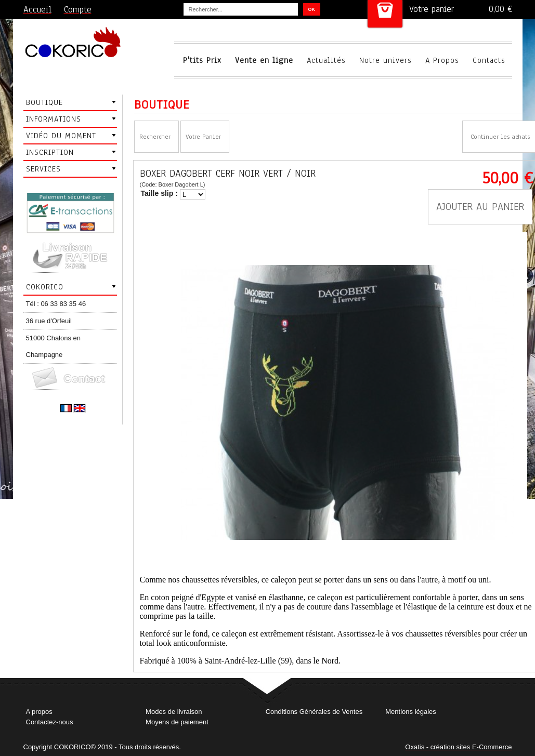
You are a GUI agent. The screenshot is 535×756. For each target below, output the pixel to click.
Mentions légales (411, 712)
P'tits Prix (202, 60)
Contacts (489, 60)
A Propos (442, 60)
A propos (39, 712)
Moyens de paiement (177, 722)
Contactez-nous (50, 722)
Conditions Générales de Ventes (314, 712)
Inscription (50, 152)
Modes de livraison (174, 712)
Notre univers (386, 60)
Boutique (44, 102)
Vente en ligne (264, 60)
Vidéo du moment (61, 136)
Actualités (326, 60)
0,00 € (500, 9)
